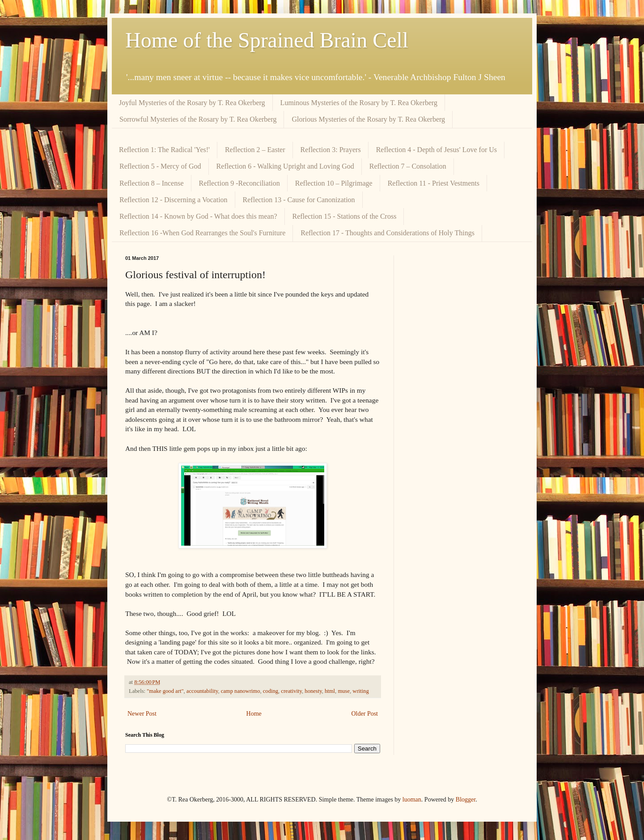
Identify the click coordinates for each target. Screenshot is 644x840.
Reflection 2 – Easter (255, 150)
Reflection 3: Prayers (331, 150)
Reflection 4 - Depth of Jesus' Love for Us (436, 150)
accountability (202, 691)
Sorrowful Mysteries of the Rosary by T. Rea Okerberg (198, 119)
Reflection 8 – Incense (152, 183)
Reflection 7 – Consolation (408, 166)
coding (271, 691)
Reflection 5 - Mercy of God (160, 166)
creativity (291, 691)
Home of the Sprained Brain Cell (267, 40)
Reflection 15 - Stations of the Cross (345, 216)
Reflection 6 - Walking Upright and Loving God (285, 166)
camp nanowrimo (241, 691)
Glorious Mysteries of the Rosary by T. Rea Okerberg (368, 119)
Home (254, 714)
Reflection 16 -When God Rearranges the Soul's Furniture (202, 233)
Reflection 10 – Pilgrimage (334, 183)
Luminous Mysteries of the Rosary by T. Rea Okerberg (359, 103)
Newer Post (142, 714)
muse (344, 691)
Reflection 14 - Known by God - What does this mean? (198, 216)
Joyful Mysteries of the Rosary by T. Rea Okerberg (192, 103)
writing (360, 691)
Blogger (466, 800)
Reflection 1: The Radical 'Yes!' (164, 150)
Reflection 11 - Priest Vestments (434, 183)
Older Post (365, 714)
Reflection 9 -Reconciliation (239, 183)
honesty (313, 691)
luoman (412, 800)
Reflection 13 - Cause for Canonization (299, 200)
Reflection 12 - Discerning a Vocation (174, 200)
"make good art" (165, 691)
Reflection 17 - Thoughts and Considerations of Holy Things (388, 233)
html (330, 691)
